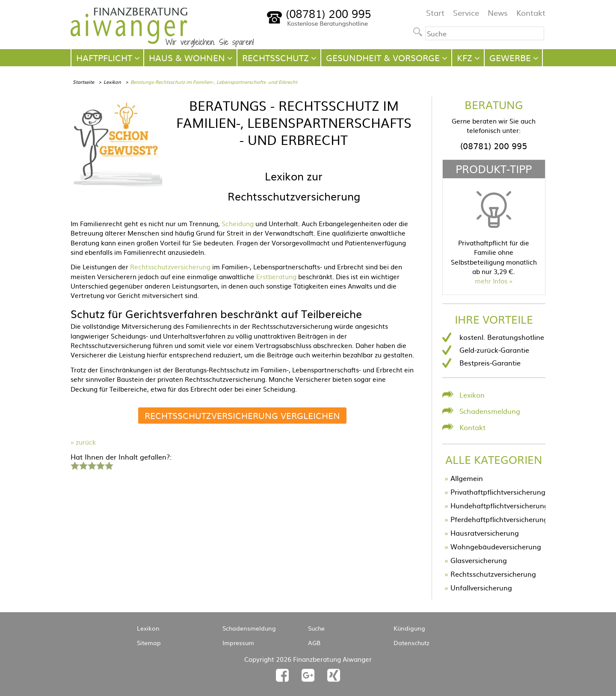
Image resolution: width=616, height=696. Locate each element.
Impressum (238, 643)
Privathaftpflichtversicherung (498, 492)
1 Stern (74, 465)
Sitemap (149, 643)
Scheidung (238, 223)
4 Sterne (100, 465)
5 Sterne (109, 465)
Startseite (83, 82)
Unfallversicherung (481, 587)
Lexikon (112, 82)
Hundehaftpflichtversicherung (499, 505)
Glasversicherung (479, 560)
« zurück (83, 442)
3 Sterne (92, 465)
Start (435, 13)
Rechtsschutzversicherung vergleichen (242, 415)
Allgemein (467, 478)
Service (466, 13)
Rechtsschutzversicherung (170, 267)
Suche (316, 628)
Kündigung (409, 628)
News (498, 13)
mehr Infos (491, 281)
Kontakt (531, 13)
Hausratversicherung (485, 533)
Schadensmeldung (490, 411)
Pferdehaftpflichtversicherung (499, 519)
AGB (314, 643)
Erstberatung (276, 276)
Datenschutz (412, 643)
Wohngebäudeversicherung (496, 546)
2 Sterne (83, 465)
